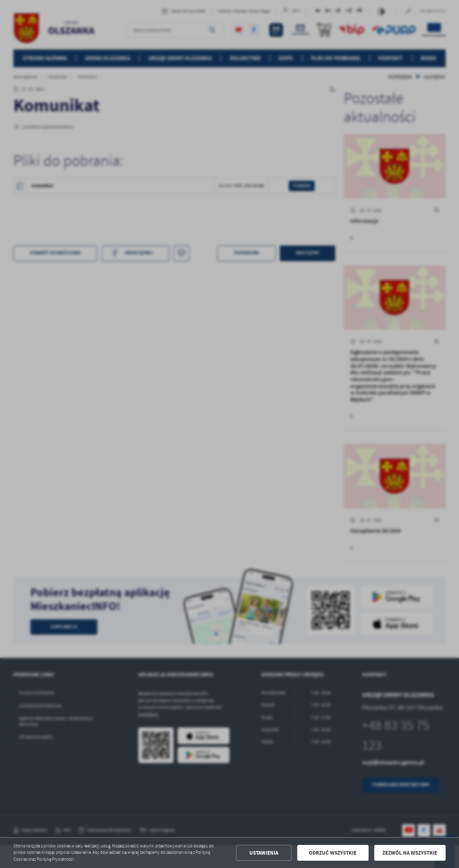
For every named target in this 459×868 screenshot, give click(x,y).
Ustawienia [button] (264, 853)
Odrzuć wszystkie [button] (333, 853)
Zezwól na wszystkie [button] (410, 853)
